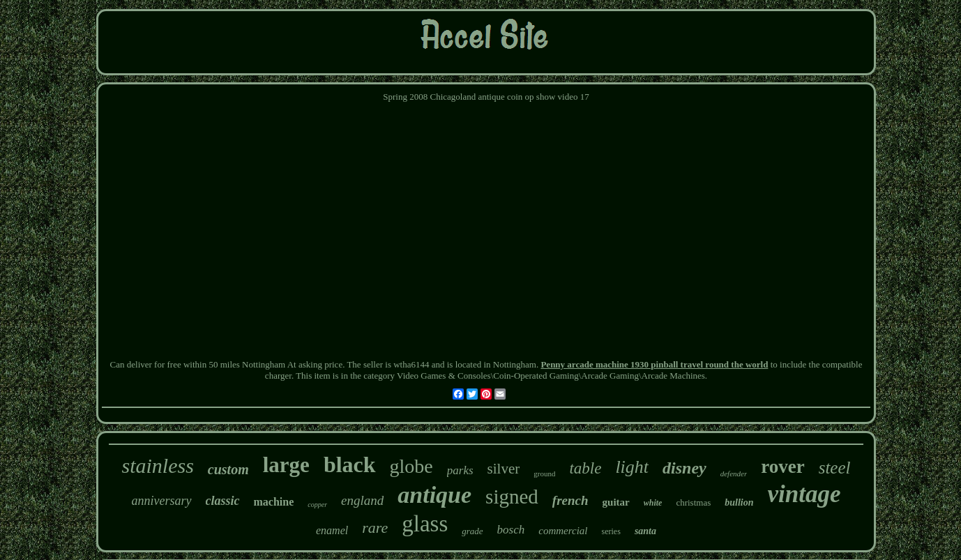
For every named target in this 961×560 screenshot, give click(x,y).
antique (434, 495)
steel (835, 468)
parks (460, 470)
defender (734, 474)
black (350, 464)
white (653, 503)
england (362, 500)
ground (544, 474)
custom (228, 469)
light (632, 467)
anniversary (162, 501)
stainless (157, 466)
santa (645, 531)
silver (504, 469)
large (286, 465)
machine (274, 502)
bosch (511, 530)
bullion (739, 502)
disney (684, 468)
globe (411, 466)
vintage (804, 494)
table (585, 468)
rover (782, 467)
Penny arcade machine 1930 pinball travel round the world (654, 364)
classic (223, 501)
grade (472, 531)
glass (425, 524)
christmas (693, 502)
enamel (332, 530)
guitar (616, 502)
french (570, 500)
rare (375, 528)
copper (317, 505)
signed (512, 497)
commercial (563, 531)
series (611, 531)
